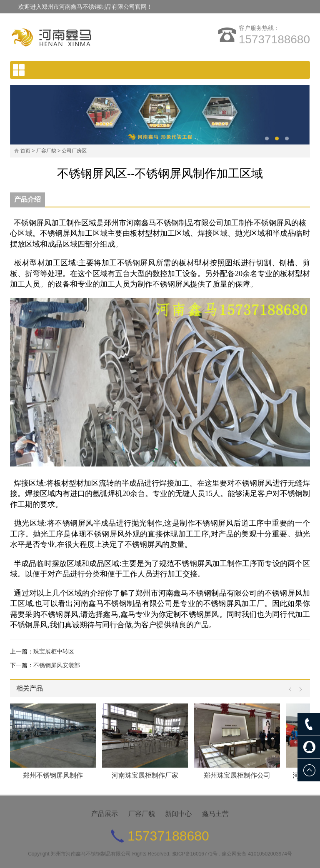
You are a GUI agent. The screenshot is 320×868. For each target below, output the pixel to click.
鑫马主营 (215, 814)
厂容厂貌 (46, 151)
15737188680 (274, 39)
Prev (292, 690)
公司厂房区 (74, 151)
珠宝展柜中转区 (54, 651)
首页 (25, 151)
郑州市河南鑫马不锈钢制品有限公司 (91, 854)
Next (299, 690)
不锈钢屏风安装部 (57, 665)
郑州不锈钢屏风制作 (53, 775)
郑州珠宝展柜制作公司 (237, 775)
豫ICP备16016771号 (195, 854)
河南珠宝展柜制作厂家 (145, 775)
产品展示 (105, 814)
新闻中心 (178, 814)
